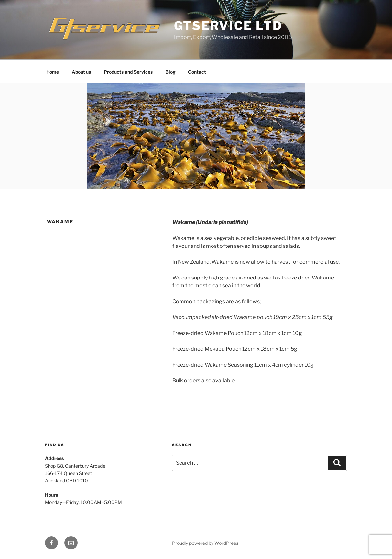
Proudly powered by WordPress (205, 543)
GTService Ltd (228, 26)
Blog (170, 72)
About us (81, 72)
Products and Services (128, 72)
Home (53, 72)
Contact (197, 72)
